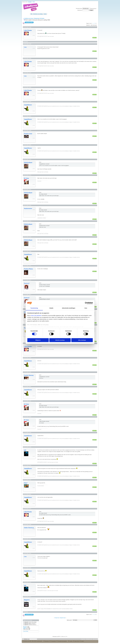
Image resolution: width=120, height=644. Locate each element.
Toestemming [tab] (34, 308)
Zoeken (45, 14)
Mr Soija (26, 178)
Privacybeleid (53, 641)
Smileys (25, 628)
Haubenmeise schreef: (45, 226)
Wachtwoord (80, 10)
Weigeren (38, 340)
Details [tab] (51, 308)
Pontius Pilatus (28, 269)
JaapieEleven (28, 105)
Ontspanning (37, 18)
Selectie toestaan (60, 340)
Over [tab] (86, 308)
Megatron (27, 600)
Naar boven (95, 639)
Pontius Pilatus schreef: (45, 285)
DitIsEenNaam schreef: (45, 299)
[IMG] (24, 628)
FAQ (31, 14)
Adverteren (46, 641)
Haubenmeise (28, 209)
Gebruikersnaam (79, 8)
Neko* (26, 483)
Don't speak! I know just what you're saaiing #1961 (38, 20)
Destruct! (27, 283)
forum (34, 2)
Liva (25, 47)
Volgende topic (63, 618)
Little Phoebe (28, 30)
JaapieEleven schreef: (44, 164)
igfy (25, 450)
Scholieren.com (89, 639)
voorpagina (30, 2)
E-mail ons (83, 639)
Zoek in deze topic (94, 25)
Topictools (88, 25)
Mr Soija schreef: (43, 194)
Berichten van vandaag (38, 14)
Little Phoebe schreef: (44, 421)
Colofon (70, 641)
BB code (25, 627)
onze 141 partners (36, 315)
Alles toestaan (82, 340)
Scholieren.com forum (29, 18)
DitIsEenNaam (28, 163)
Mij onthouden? (93, 9)
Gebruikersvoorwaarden (62, 641)
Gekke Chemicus (29, 528)
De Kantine (42, 18)
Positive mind (28, 134)
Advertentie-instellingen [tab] (69, 308)
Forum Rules (26, 631)
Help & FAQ (76, 641)
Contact (82, 641)
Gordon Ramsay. (29, 375)
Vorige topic (57, 618)
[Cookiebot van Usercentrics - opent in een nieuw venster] (86, 303)
